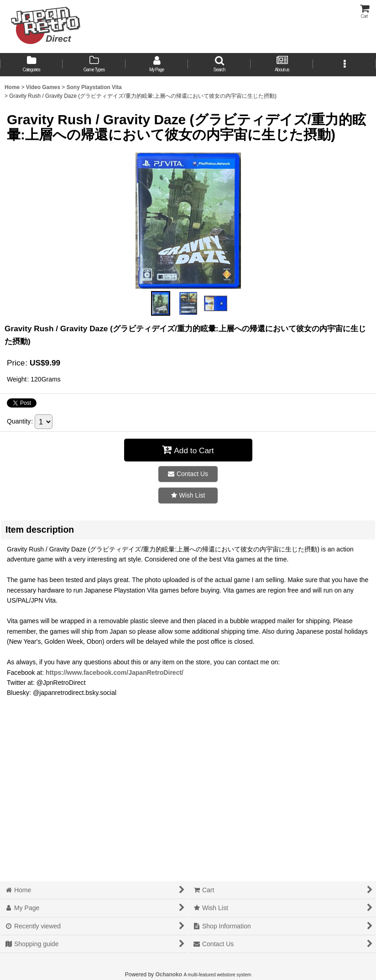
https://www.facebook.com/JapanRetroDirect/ (115, 673)
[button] (219, 65)
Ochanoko (169, 975)
